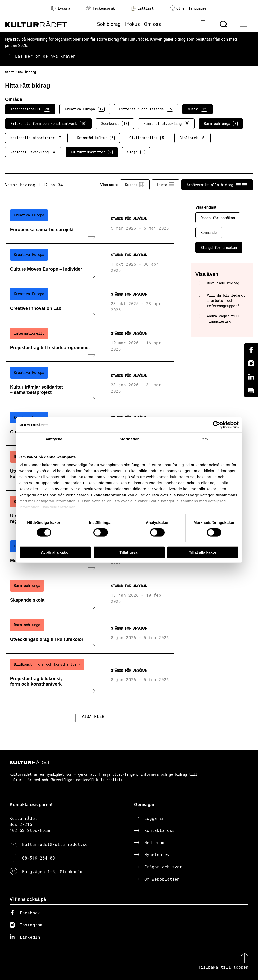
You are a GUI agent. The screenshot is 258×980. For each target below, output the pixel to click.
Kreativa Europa (85, 109)
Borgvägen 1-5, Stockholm (52, 872)
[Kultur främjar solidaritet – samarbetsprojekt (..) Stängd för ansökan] (90, 384)
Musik (198, 109)
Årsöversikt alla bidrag (217, 185)
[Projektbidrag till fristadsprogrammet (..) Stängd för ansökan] (90, 342)
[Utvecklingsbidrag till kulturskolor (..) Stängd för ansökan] (90, 634)
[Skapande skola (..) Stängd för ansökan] (90, 594)
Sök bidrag (109, 24)
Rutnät (135, 185)
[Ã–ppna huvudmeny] (244, 24)
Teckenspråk (101, 8)
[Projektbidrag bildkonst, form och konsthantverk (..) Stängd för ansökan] (90, 676)
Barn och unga (221, 124)
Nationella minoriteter (36, 138)
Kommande (209, 233)
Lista (166, 185)
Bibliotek (192, 138)
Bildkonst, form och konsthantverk (48, 124)
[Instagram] (251, 363)
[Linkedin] (251, 377)
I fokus (132, 24)
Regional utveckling (33, 152)
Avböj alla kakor (55, 552)
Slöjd (136, 152)
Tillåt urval (129, 552)
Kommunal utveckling (166, 124)
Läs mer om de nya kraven (45, 56)
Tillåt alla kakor (203, 552)
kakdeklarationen (110, 495)
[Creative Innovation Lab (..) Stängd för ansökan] (90, 303)
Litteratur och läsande (146, 109)
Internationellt (30, 109)
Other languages (188, 8)
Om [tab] (204, 439)
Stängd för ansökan (219, 247)
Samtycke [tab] (54, 439)
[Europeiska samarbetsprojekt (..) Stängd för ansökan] (90, 224)
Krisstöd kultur (96, 138)
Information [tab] (129, 439)
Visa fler (93, 717)
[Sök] (224, 24)
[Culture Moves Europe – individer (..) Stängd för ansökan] (90, 263)
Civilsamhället (147, 138)
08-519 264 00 (39, 858)
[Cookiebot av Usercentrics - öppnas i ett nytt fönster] (217, 425)
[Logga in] (202, 24)
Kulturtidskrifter (92, 152)
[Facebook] (251, 350)
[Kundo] (251, 391)
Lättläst (142, 8)
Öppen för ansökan (218, 218)
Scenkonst (115, 124)
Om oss (152, 24)
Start (9, 72)
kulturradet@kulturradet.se (55, 845)
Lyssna (61, 8)
